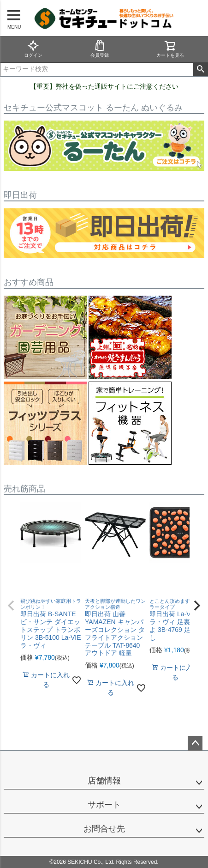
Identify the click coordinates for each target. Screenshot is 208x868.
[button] (11, 606)
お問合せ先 (104, 829)
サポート (104, 805)
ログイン (33, 49)
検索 (200, 69)
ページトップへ (195, 743)
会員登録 (100, 49)
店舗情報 (104, 781)
